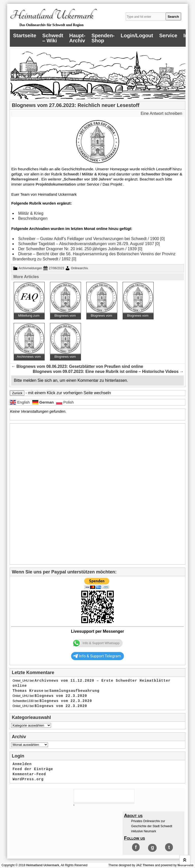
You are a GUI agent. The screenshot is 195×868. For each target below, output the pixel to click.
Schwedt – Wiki (53, 38)
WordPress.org (28, 779)
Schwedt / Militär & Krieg (86, 174)
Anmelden (22, 764)
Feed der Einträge (33, 769)
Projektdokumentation (56, 184)
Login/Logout (137, 35)
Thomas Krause (28, 691)
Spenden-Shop (103, 38)
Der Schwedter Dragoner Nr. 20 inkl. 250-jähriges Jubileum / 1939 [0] (80, 249)
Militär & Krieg (31, 213)
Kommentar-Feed (29, 774)
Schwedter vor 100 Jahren (87, 179)
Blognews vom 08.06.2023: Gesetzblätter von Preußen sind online (77, 366)
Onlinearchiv (79, 268)
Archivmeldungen (30, 268)
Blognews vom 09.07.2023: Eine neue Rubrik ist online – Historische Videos (108, 372)
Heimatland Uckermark (51, 15)
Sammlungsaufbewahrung (74, 691)
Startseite (25, 35)
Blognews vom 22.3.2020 (61, 696)
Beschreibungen (33, 218)
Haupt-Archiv (77, 38)
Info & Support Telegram (97, 656)
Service (168, 35)
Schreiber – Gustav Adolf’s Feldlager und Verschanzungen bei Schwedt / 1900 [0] (91, 239)
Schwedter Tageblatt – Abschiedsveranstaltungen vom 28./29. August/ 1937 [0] (89, 244)
